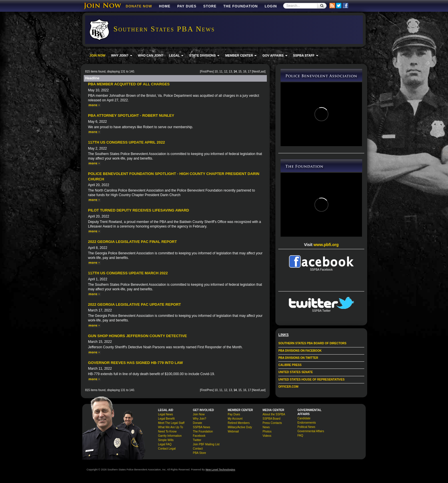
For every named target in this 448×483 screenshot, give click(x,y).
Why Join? (200, 419)
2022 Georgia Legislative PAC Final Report (132, 242)
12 (226, 72)
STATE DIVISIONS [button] (204, 55)
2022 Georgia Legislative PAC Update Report (134, 304)
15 (240, 72)
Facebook (199, 436)
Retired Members (239, 423)
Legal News (165, 414)
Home (165, 6)
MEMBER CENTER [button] (241, 55)
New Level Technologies (220, 470)
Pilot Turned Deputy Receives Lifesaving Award (139, 210)
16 (245, 72)
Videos (267, 436)
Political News (306, 427)
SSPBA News (202, 427)
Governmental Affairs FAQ (311, 433)
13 (230, 72)
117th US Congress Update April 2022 (126, 142)
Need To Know (167, 431)
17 (250, 72)
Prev (210, 72)
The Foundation (241, 6)
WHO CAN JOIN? (151, 55)
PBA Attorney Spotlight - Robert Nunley (131, 115)
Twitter (197, 440)
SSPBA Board (271, 419)
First (203, 72)
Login (271, 6)
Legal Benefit (166, 419)
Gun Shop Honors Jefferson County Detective (137, 336)
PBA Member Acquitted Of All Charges (129, 84)
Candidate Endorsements (307, 420)
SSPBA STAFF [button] (306, 55)
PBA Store (199, 453)
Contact (198, 449)
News (266, 427)
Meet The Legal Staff (171, 423)
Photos (267, 431)
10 (216, 72)
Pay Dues (187, 6)
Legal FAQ (165, 444)
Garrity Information (170, 436)
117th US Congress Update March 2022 (128, 273)
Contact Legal (167, 449)
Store (210, 6)
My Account (235, 419)
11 (221, 72)
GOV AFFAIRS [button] (275, 55)
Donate (197, 423)
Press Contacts (272, 423)
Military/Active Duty (240, 427)
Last (262, 72)
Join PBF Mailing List (206, 444)
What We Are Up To (170, 427)
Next (256, 72)
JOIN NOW (97, 55)
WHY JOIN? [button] (122, 55)
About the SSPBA (274, 414)
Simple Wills (166, 440)
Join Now (199, 414)
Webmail (233, 431)
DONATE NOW (139, 6)
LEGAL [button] (176, 55)
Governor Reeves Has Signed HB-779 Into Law (135, 363)
